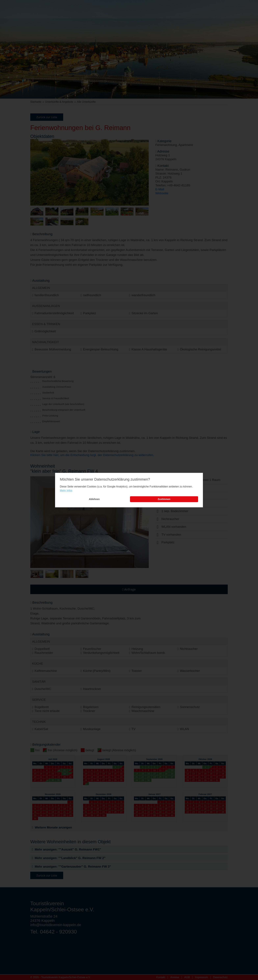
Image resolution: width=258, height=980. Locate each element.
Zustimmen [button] (164, 499)
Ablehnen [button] (94, 499)
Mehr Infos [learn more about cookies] (66, 491)
